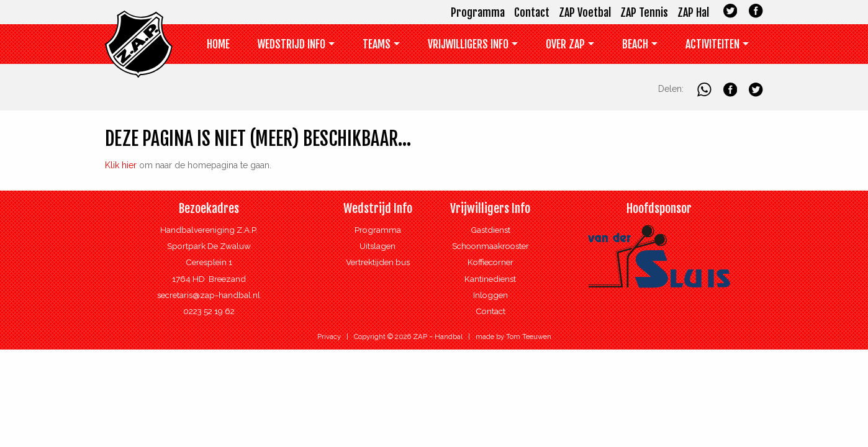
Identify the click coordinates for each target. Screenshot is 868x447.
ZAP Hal (693, 12)
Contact (532, 12)
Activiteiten (712, 44)
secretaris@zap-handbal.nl (209, 295)
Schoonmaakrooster (491, 246)
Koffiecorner (491, 262)
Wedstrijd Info (292, 44)
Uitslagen (377, 246)
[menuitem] (219, 47)
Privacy (329, 336)
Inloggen (491, 295)
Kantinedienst (490, 279)
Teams (377, 44)
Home (218, 44)
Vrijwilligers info (468, 44)
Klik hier (121, 165)
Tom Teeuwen (529, 336)
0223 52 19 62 (209, 311)
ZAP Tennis (644, 12)
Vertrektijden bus (378, 262)
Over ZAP (565, 44)
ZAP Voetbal (585, 12)
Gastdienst (491, 230)
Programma (478, 12)
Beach (635, 44)
